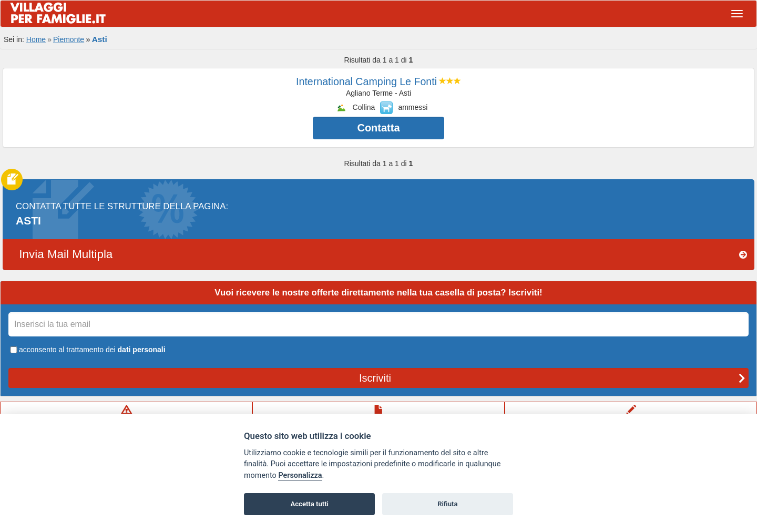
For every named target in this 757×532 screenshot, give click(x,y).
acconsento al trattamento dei (87, 350)
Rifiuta (447, 504)
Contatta (378, 128)
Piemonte (69, 39)
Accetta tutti (309, 504)
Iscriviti (552, 378)
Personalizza (300, 475)
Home (36, 39)
